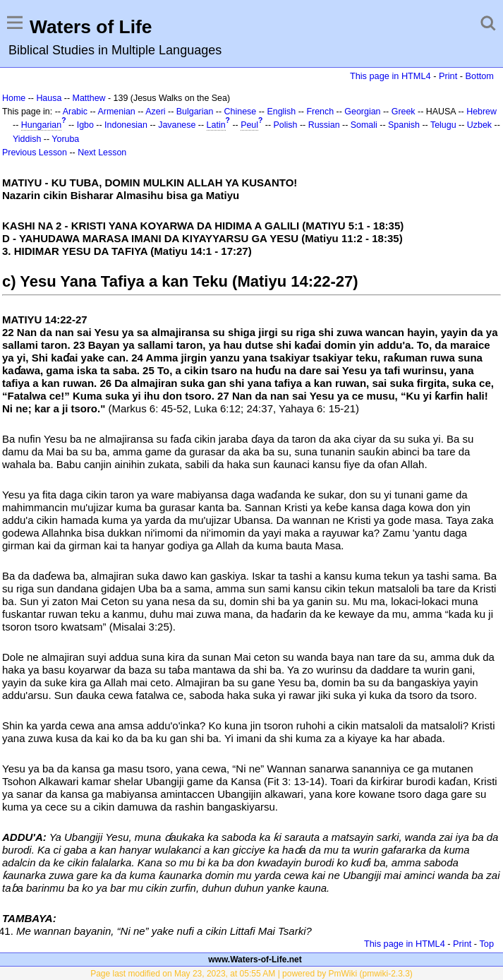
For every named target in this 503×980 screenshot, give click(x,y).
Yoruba (65, 139)
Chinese (241, 112)
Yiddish (27, 139)
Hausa (49, 98)
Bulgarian (195, 112)
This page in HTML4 (390, 76)
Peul (249, 125)
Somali (364, 125)
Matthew (89, 98)
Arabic (75, 112)
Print (448, 76)
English (281, 112)
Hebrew (481, 112)
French (320, 112)
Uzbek (479, 125)
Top (486, 944)
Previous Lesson (35, 153)
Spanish (404, 125)
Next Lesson (102, 153)
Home (14, 98)
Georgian (362, 112)
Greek (404, 112)
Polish (286, 125)
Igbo (85, 125)
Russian (324, 125)
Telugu (443, 125)
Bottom (480, 76)
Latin (216, 125)
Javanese (177, 125)
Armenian (117, 112)
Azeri (155, 112)
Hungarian (41, 125)
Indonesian (126, 125)
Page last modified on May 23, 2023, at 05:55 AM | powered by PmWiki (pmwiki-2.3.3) (251, 974)
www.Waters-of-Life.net (255, 960)
